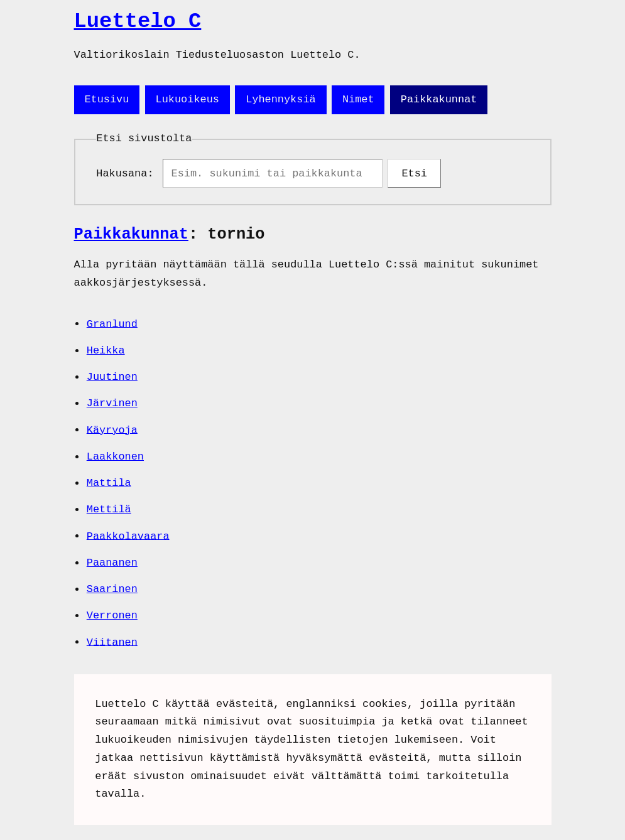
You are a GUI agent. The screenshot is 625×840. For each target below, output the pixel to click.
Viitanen (112, 644)
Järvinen (112, 406)
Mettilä (109, 512)
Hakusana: (128, 175)
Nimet (358, 100)
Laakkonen (115, 459)
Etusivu (106, 100)
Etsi (414, 175)
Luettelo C (138, 21)
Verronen (112, 618)
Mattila (109, 486)
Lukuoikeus (188, 100)
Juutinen (112, 380)
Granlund (112, 326)
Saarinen (112, 592)
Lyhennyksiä (280, 100)
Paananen (112, 565)
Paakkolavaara (128, 538)
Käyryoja (112, 432)
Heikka (106, 353)
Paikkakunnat (439, 100)
